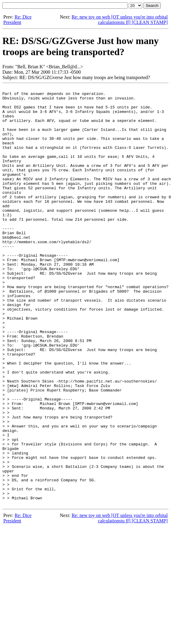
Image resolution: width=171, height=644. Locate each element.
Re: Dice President (17, 20)
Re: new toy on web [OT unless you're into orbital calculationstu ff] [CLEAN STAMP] (120, 20)
